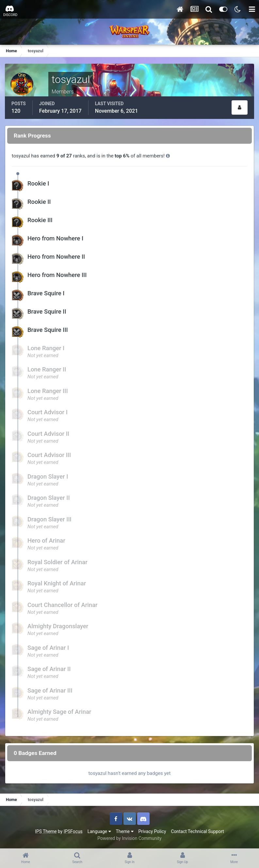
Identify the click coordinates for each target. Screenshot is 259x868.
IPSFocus (73, 831)
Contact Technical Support (197, 831)
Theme (125, 831)
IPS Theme (46, 831)
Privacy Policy (152, 831)
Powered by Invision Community (129, 838)
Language (99, 831)
